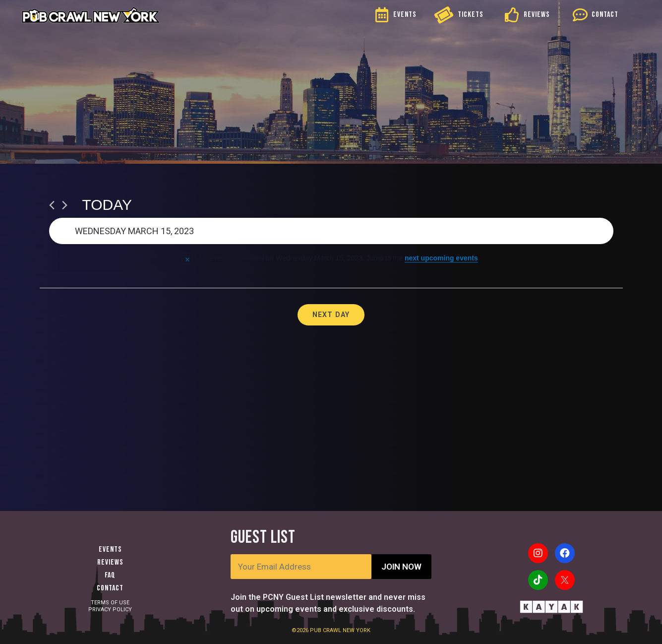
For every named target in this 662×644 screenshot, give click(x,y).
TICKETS (471, 15)
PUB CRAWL (326, 630)
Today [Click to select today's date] (107, 205)
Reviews (110, 562)
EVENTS (405, 15)
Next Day (331, 315)
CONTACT (605, 15)
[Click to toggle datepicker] (331, 231)
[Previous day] (52, 205)
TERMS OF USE (110, 603)
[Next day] (65, 205)
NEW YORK (357, 630)
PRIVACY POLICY (110, 610)
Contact (110, 588)
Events (110, 549)
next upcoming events (441, 258)
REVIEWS (537, 15)
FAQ (110, 575)
